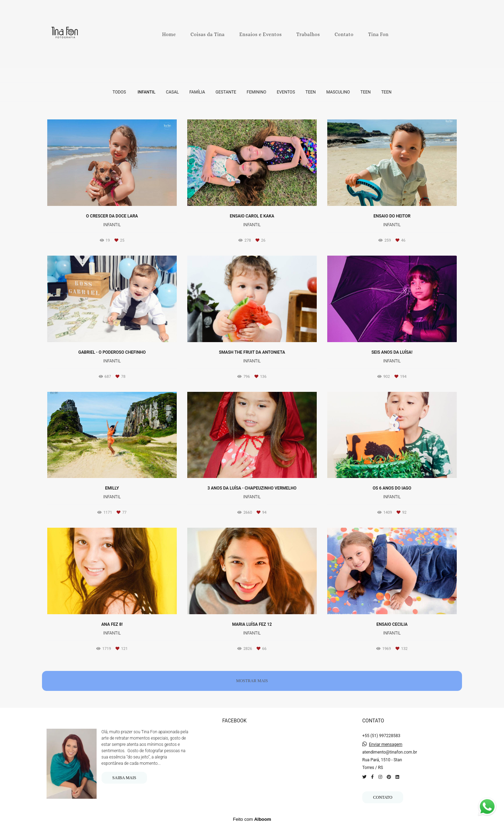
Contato (344, 34)
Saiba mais (124, 778)
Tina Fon (379, 34)
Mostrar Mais (252, 681)
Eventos (286, 92)
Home (169, 34)
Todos (119, 92)
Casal (172, 92)
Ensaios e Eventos (261, 34)
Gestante (226, 92)
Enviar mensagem (386, 744)
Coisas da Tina (208, 34)
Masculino (338, 92)
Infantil (146, 92)
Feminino (257, 92)
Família (197, 92)
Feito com (252, 819)
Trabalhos (308, 34)
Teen (311, 92)
